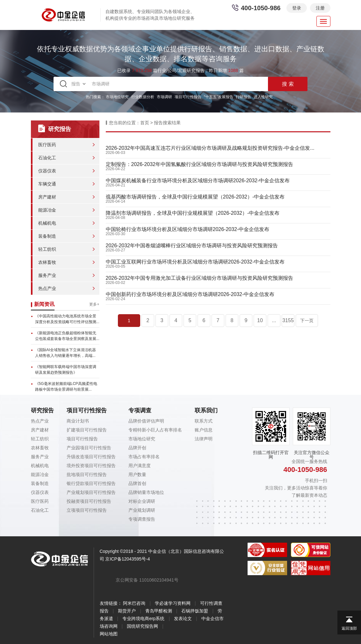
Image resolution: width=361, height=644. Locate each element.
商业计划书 (78, 421)
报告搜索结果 (167, 123)
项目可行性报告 (188, 97)
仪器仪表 (47, 171)
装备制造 (47, 236)
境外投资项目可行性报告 (91, 466)
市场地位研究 (117, 97)
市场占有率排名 (144, 457)
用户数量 (137, 474)
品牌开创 (137, 448)
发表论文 (183, 619)
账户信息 (204, 430)
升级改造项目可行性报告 (91, 457)
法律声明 (204, 439)
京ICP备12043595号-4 (127, 559)
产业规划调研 (142, 510)
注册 (320, 8)
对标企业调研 (142, 501)
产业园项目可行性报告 (89, 448)
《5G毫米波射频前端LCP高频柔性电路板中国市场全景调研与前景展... (66, 387)
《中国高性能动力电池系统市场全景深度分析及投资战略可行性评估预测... (67, 319)
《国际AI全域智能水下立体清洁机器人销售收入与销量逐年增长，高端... (65, 353)
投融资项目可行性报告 (89, 501)
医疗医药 (47, 145)
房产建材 (47, 197)
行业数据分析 (143, 97)
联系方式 (204, 421)
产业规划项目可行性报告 (91, 492)
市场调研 (164, 97)
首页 (145, 123)
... (274, 320)
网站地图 (109, 634)
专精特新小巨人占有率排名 (155, 430)
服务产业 (47, 275)
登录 (297, 8)
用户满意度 (140, 466)
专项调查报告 (142, 519)
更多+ (94, 304)
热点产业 (47, 288)
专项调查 (140, 410)
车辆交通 (47, 184)
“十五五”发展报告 (219, 97)
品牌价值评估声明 (146, 421)
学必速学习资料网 (173, 603)
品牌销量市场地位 (146, 492)
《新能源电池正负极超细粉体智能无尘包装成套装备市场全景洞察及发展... (67, 336)
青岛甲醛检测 (159, 611)
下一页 (307, 321)
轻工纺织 (47, 249)
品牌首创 (137, 483)
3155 (288, 320)
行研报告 (243, 97)
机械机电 (47, 223)
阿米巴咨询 (134, 603)
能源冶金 (47, 210)
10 (260, 320)
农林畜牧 (47, 262)
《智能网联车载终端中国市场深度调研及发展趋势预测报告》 (66, 370)
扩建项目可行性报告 (87, 430)
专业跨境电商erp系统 (143, 619)
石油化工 (47, 158)
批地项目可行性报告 (87, 474)
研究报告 (42, 410)
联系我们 (206, 410)
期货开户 (127, 611)
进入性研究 (263, 97)
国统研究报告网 (142, 626)
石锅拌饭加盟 (195, 611)
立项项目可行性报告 (87, 510)
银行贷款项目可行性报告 (91, 483)
